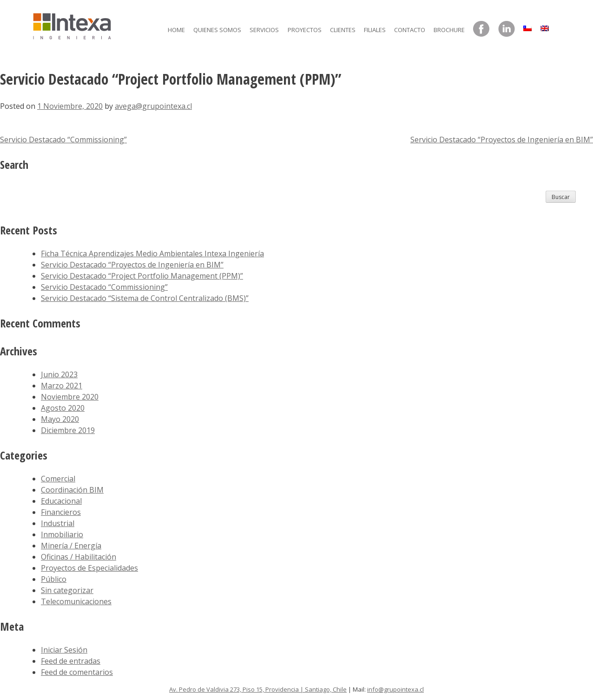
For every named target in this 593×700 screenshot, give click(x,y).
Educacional (61, 501)
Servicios (264, 30)
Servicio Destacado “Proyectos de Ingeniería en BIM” (502, 140)
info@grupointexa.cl (395, 689)
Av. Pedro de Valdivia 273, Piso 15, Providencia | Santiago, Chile (258, 689)
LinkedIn (507, 29)
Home (176, 30)
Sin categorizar (67, 590)
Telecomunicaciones (76, 601)
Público (54, 579)
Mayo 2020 (60, 419)
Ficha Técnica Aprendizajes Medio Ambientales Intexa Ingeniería (152, 253)
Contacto (410, 30)
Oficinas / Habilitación (79, 557)
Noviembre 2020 (70, 397)
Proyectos (305, 30)
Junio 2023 (59, 374)
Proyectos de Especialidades (89, 568)
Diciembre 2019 (68, 430)
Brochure (449, 30)
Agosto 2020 (63, 408)
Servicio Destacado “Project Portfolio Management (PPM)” (142, 276)
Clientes (343, 30)
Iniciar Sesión (64, 650)
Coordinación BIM (72, 490)
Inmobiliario (62, 534)
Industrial (58, 523)
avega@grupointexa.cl (153, 106)
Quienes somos (217, 30)
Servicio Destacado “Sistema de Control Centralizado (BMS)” (145, 298)
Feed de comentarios (77, 672)
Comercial (58, 479)
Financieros (61, 512)
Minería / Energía (71, 546)
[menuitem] (527, 26)
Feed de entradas (71, 661)
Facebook (481, 29)
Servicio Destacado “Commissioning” (63, 140)
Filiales (375, 30)
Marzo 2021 (62, 386)
